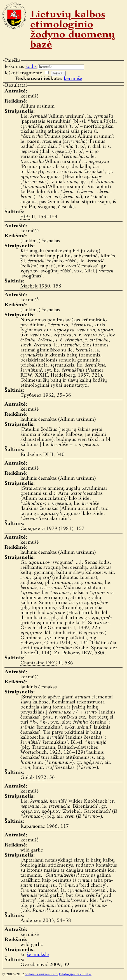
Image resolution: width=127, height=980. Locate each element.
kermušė (73, 79)
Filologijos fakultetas (75, 974)
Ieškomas (21, 67)
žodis (31, 67)
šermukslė (38, 955)
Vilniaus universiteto (41, 974)
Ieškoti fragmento (23, 73)
